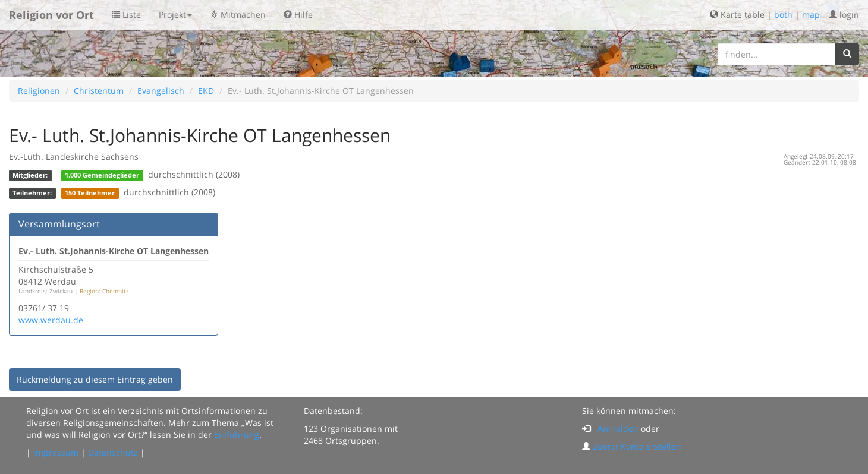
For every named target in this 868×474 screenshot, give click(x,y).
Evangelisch (161, 91)
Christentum (99, 91)
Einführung (237, 434)
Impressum (56, 452)
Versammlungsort (59, 224)
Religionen (39, 91)
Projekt (175, 15)
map (811, 15)
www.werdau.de (51, 320)
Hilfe (298, 15)
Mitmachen (238, 15)
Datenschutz (113, 452)
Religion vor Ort (51, 15)
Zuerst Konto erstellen (637, 446)
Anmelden (618, 429)
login (844, 15)
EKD (206, 91)
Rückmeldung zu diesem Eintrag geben (95, 379)
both (783, 15)
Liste (126, 15)
